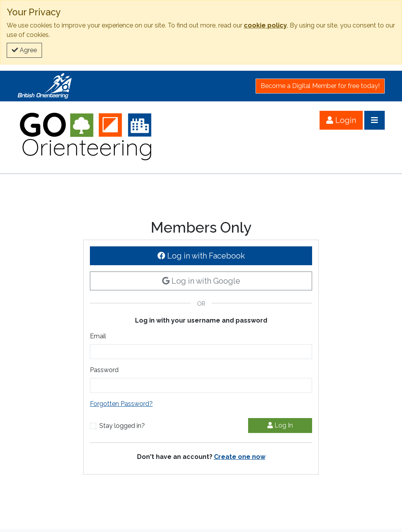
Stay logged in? (122, 426)
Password (104, 370)
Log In (280, 425)
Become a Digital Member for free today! (320, 86)
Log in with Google (201, 281)
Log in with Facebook (201, 256)
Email (98, 336)
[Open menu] (375, 120)
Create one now (240, 457)
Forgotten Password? (121, 404)
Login (341, 120)
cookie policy (265, 25)
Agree (24, 50)
